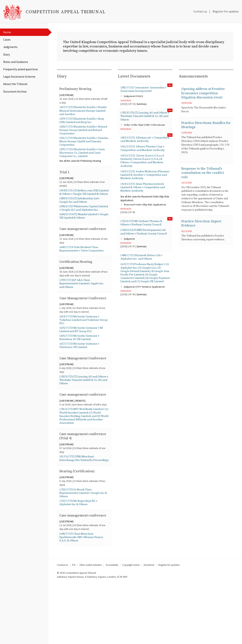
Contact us (200, 11)
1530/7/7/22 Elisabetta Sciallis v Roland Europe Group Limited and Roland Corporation (83, 135)
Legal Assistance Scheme (19, 77)
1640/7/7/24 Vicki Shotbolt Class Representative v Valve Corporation (84, 273)
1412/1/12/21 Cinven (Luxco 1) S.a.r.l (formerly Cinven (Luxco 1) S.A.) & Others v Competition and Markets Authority (145, 167)
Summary (142, 107)
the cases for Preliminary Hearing (80, 168)
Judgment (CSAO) (132, 99)
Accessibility (112, 626)
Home (7, 32)
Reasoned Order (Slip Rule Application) (144, 213)
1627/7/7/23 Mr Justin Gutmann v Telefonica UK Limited (81, 379)
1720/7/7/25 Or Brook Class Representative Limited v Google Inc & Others (84, 546)
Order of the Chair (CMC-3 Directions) (144, 129)
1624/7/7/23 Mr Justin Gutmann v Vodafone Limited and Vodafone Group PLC (82, 351)
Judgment (128, 253)
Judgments (10, 47)
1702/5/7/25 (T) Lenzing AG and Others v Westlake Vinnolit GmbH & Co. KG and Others (84, 420)
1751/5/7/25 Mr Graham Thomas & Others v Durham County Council (144, 232)
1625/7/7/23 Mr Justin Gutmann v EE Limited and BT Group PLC (84, 362)
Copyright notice (131, 626)
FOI (74, 626)
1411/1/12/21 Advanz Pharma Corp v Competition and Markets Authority (145, 153)
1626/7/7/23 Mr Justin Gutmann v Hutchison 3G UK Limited (81, 370)
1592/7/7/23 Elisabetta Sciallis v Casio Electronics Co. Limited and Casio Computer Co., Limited (82, 159)
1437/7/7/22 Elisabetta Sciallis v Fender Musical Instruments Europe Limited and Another (84, 114)
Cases (7, 40)
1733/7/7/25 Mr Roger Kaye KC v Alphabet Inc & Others (81, 557)
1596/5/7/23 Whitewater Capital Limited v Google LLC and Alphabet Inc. (84, 223)
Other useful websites (91, 626)
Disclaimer (149, 626)
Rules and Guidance (16, 62)
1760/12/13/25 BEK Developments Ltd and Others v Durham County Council (143, 244)
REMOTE (80, 446)
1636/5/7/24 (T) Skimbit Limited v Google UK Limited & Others (81, 234)
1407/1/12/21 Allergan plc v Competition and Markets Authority (145, 144)
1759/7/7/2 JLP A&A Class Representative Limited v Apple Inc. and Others (84, 308)
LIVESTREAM (66, 97)
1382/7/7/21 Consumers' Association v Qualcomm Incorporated (144, 92)
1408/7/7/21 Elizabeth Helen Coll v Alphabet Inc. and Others (143, 272)
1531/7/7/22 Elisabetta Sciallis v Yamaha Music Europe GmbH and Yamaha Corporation (83, 147)
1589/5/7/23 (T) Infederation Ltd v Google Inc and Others (82, 213)
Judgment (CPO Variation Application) (144, 308)
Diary (7, 55)
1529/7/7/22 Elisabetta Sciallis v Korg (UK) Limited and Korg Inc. (84, 124)
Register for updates (226, 11)
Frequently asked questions (21, 69)
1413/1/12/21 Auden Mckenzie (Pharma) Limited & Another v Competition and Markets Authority (145, 182)
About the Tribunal (15, 84)
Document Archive (15, 92)
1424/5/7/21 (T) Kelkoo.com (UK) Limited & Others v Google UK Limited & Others (81, 202)
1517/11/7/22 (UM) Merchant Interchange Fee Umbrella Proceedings (79, 509)
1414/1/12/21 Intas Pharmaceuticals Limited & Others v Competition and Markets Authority (145, 196)
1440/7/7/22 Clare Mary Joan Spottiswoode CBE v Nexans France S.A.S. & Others (84, 598)
